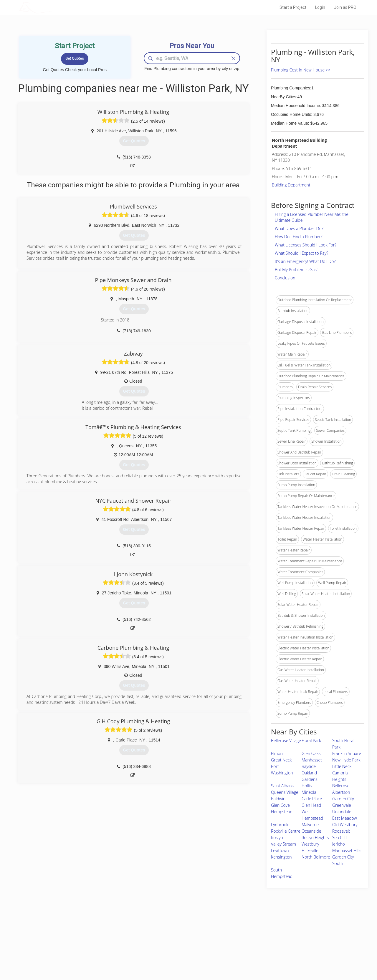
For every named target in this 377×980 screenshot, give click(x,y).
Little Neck (342, 766)
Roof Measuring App (175, 944)
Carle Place (312, 799)
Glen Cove (280, 805)
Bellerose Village (286, 740)
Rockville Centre (286, 831)
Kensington (281, 857)
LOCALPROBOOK (53, 7)
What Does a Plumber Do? (299, 228)
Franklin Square (347, 753)
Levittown (280, 850)
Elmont (277, 753)
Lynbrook (280, 825)
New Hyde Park (346, 760)
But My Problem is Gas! (296, 270)
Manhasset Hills (347, 850)
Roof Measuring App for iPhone (183, 950)
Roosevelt (341, 831)
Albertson (341, 792)
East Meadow (345, 818)
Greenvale (342, 805)
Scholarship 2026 (271, 930)
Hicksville (310, 850)
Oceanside (311, 831)
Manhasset (312, 760)
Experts (164, 937)
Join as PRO (345, 7)
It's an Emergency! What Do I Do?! (306, 261)
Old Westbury (345, 825)
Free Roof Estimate (92, 950)
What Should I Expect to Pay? (301, 253)
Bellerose (341, 786)
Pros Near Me (87, 937)
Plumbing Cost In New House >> (301, 70)
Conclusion (285, 278)
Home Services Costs (94, 930)
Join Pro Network (172, 930)
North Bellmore (316, 857)
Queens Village (285, 792)
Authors (263, 944)
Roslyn (277, 837)
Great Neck (281, 760)
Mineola (309, 792)
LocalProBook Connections (279, 950)
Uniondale (342, 812)
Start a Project (293, 7)
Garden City (343, 799)
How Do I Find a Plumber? (299, 237)
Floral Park (311, 740)
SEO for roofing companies (278, 957)
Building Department (291, 185)
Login (320, 7)
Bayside (309, 766)
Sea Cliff (340, 837)
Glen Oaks (311, 753)
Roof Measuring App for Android (184, 957)
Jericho (339, 844)
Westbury (310, 844)
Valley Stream (283, 844)
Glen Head (311, 805)
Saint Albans (282, 786)
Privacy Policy (268, 937)
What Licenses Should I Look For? (306, 245)
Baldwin (278, 799)
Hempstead (282, 812)
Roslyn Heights (315, 837)
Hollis (307, 786)
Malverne (310, 825)
